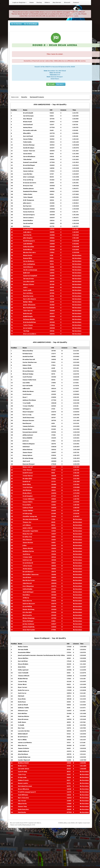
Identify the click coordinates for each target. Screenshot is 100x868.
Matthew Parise (28, 551)
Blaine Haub (27, 122)
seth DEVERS (28, 244)
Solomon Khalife (29, 319)
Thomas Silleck (24, 676)
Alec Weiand (28, 119)
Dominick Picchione (30, 191)
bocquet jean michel (30, 432)
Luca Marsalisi (29, 282)
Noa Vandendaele (29, 308)
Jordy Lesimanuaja (30, 270)
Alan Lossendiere (30, 334)
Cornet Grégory (29, 215)
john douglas (28, 238)
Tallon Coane (27, 566)
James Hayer (27, 452)
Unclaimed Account (25, 786)
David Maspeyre (29, 241)
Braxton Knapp (28, 458)
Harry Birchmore (30, 299)
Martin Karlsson (29, 580)
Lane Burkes (28, 174)
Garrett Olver (23, 661)
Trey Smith (27, 403)
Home (32, 3)
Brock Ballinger (29, 165)
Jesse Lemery (28, 218)
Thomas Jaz (27, 522)
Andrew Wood (23, 705)
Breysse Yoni (28, 186)
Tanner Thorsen (29, 151)
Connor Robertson (29, 380)
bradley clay (27, 537)
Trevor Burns (28, 476)
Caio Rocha (22, 812)
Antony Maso (28, 128)
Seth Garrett (27, 560)
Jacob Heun (27, 577)
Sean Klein (22, 699)
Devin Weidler (28, 221)
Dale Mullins (23, 714)
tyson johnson (28, 168)
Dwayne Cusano (28, 421)
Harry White (22, 740)
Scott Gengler (28, 496)
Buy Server (57, 3)
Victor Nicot (22, 684)
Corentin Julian (24, 769)
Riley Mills (27, 133)
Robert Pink (27, 365)
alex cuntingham (29, 264)
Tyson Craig (22, 682)
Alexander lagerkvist (30, 531)
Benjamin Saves (29, 209)
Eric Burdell (27, 612)
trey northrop (28, 180)
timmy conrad (28, 467)
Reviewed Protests (37, 97)
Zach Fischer (27, 377)
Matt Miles (26, 595)
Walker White (28, 302)
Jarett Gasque (28, 116)
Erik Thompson (29, 200)
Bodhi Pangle (28, 316)
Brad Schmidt (28, 113)
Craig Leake (22, 777)
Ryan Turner (23, 687)
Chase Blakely (23, 664)
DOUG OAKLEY (23, 734)
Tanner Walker (28, 511)
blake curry (22, 766)
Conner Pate (22, 807)
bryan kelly (27, 505)
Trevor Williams (29, 499)
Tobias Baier (28, 194)
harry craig (27, 415)
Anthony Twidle (23, 708)
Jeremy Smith (23, 650)
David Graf (26, 482)
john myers (27, 203)
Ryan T (25, 397)
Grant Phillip (27, 607)
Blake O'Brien (23, 679)
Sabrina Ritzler (24, 716)
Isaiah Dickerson (24, 757)
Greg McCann (28, 229)
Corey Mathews (29, 261)
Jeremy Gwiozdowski (30, 519)
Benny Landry (23, 783)
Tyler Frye (22, 775)
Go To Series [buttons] (16, 24)
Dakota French (23, 780)
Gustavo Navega (29, 145)
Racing (39, 3)
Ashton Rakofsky (29, 627)
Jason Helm (27, 154)
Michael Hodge (28, 374)
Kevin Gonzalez (23, 809)
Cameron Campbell (30, 276)
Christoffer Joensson (31, 575)
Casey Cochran (29, 212)
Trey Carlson (28, 487)
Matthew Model (23, 763)
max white (26, 383)
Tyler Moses (27, 470)
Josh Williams (23, 795)
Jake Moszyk (27, 583)
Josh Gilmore (28, 267)
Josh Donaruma (28, 418)
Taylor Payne (28, 325)
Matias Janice (23, 647)
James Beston (28, 543)
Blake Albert (27, 493)
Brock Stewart (28, 572)
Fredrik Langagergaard (27, 792)
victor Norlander (29, 630)
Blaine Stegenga (29, 618)
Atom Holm (22, 667)
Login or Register (19, 3)
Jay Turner (22, 801)
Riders (47, 3)
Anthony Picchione (29, 400)
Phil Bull (21, 696)
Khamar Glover (29, 284)
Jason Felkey (28, 139)
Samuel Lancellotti (30, 162)
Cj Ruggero (27, 409)
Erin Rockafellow (29, 322)
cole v (25, 287)
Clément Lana (23, 711)
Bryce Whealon (23, 789)
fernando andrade (30, 130)
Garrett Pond (28, 136)
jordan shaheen (28, 624)
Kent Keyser (27, 423)
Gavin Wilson (28, 250)
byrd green (27, 206)
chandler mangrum (30, 516)
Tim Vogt (26, 331)
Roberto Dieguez (29, 444)
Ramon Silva (28, 258)
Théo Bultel (27, 159)
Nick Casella (27, 615)
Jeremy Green (28, 279)
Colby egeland (23, 670)
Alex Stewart (27, 540)
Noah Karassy (28, 296)
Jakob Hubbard (23, 751)
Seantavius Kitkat (24, 652)
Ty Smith (21, 725)
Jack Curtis (27, 235)
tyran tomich (28, 328)
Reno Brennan (23, 719)
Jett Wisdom (27, 490)
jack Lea (26, 441)
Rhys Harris (22, 746)
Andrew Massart (29, 604)
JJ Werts (26, 598)
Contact (76, 3)
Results (24, 97)
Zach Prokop (23, 772)
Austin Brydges (29, 148)
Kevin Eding (27, 484)
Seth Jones (22, 722)
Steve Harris (27, 601)
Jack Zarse (22, 693)
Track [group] (51, 84)
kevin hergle (28, 314)
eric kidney (27, 525)
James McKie (27, 368)
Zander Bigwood (24, 760)
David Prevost (28, 473)
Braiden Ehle (27, 479)
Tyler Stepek (28, 197)
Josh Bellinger (28, 592)
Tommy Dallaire (28, 426)
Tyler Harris (28, 311)
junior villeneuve (29, 305)
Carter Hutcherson (30, 362)
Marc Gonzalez (23, 798)
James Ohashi (28, 548)
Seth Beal (26, 447)
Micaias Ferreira (29, 253)
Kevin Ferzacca (23, 690)
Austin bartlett (28, 357)
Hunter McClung (28, 609)
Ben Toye (21, 728)
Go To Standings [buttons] (31, 24)
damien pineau (28, 189)
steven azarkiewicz (25, 743)
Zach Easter (27, 394)
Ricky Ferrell (28, 534)
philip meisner (28, 435)
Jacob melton (28, 223)
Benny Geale (28, 255)
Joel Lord (26, 461)
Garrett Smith (28, 386)
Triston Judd (27, 557)
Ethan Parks (22, 804)
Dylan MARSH (27, 438)
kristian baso (27, 354)
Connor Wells (28, 502)
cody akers (27, 232)
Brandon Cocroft (29, 359)
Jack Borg (26, 554)
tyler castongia (29, 177)
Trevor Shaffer (28, 406)
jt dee (25, 546)
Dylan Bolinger (28, 621)
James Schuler (24, 748)
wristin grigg (27, 514)
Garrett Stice (28, 293)
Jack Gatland (28, 125)
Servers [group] (60, 84)
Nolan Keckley (28, 351)
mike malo (26, 389)
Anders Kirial (28, 528)
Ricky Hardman (28, 391)
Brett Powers (23, 737)
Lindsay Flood (28, 508)
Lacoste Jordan (24, 731)
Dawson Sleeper (29, 464)
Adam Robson (28, 450)
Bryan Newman (28, 371)
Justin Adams (27, 569)
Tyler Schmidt (23, 673)
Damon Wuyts (27, 429)
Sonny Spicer (28, 455)
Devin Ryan (22, 702)
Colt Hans (27, 226)
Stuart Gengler (28, 412)
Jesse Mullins (23, 658)
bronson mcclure (30, 183)
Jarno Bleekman (29, 157)
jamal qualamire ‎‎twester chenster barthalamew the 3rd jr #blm (41, 655)
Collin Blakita (27, 589)
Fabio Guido (27, 142)
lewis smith (27, 290)
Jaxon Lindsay (28, 171)
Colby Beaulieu (29, 247)
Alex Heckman (23, 754)
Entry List (15, 97)
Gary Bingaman (28, 586)
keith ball (26, 273)
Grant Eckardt (28, 563)
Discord (67, 3)
